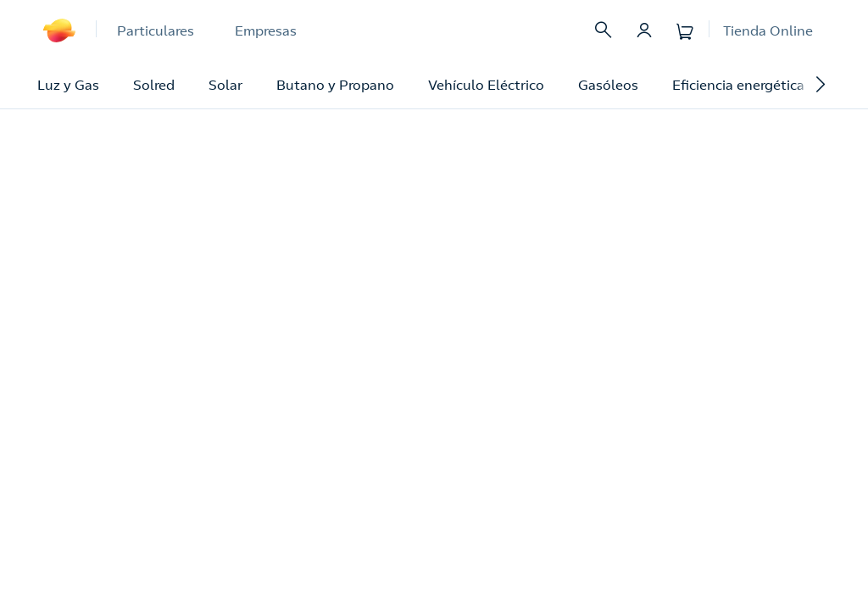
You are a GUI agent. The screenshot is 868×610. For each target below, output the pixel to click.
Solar (225, 85)
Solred (154, 85)
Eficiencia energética (738, 85)
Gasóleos (608, 85)
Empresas (266, 30)
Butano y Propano (335, 85)
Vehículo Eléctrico (486, 85)
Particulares (156, 30)
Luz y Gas (68, 85)
